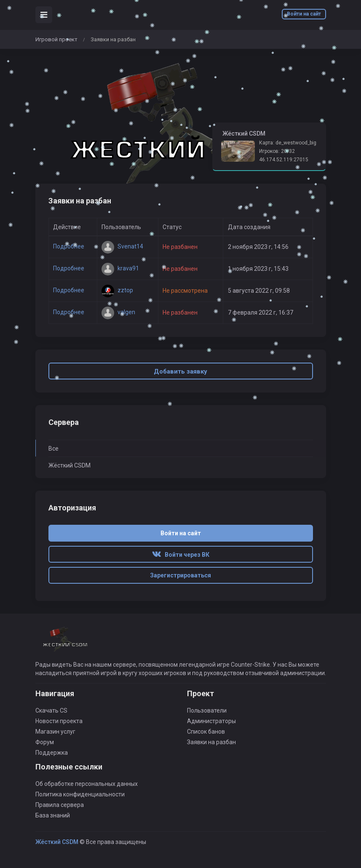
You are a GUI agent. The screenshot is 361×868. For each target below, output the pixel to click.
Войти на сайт (304, 14)
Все (53, 449)
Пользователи (207, 710)
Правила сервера (60, 805)
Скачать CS (51, 710)
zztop (117, 290)
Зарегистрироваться (180, 575)
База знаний (53, 815)
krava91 (120, 268)
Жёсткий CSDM (70, 465)
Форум (45, 742)
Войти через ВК (181, 555)
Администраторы (211, 721)
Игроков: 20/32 (277, 151)
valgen (118, 312)
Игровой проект (56, 39)
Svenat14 (122, 246)
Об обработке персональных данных (87, 784)
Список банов (206, 732)
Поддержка (52, 753)
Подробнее (69, 247)
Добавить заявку (180, 371)
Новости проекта (59, 721)
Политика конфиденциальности (80, 794)
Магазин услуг (55, 732)
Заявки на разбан (211, 742)
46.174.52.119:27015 (284, 160)
